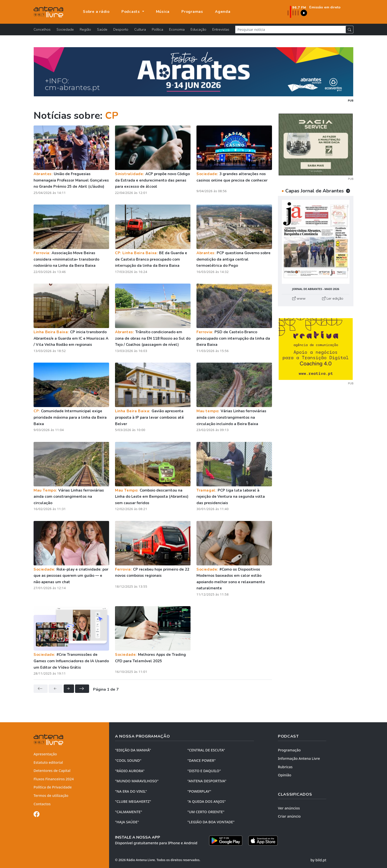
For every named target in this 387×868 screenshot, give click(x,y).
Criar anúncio (289, 816)
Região (85, 29)
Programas (192, 12)
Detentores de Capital (52, 771)
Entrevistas (221, 29)
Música (163, 12)
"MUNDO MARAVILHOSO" (137, 781)
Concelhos (42, 29)
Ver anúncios (289, 808)
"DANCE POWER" (202, 760)
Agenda (223, 12)
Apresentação (45, 754)
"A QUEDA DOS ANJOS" (206, 801)
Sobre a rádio (96, 12)
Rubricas (285, 767)
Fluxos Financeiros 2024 (54, 779)
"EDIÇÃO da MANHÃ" (133, 750)
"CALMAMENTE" (129, 812)
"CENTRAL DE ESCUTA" (206, 750)
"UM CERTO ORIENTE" (206, 812)
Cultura (140, 29)
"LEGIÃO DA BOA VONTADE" (211, 822)
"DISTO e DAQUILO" (204, 771)
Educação (198, 29)
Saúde (102, 29)
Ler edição (333, 298)
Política (157, 29)
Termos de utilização (51, 796)
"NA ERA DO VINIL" (131, 791)
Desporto (121, 29)
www (299, 298)
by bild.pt (318, 860)
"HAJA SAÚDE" (127, 822)
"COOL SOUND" (128, 760)
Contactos (42, 804)
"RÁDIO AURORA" (130, 771)
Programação (289, 750)
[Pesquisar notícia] (290, 30)
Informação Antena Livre (299, 758)
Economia (177, 29)
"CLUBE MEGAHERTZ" (133, 801)
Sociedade (65, 29)
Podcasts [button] (131, 12)
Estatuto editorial (48, 762)
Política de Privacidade (53, 787)
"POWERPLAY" (199, 791)
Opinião (285, 775)
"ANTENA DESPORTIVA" (207, 781)
